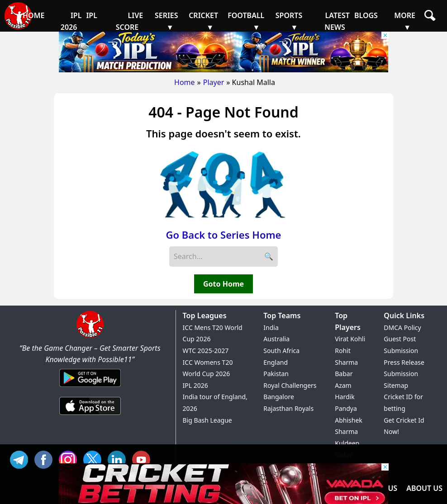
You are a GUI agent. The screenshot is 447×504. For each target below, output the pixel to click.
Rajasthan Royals (288, 408)
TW (95, 459)
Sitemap (396, 385)
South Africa (281, 351)
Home (185, 82)
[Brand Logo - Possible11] (90, 336)
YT (143, 459)
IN (119, 459)
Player (214, 82)
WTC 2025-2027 (206, 351)
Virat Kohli (350, 339)
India (271, 327)
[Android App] (90, 387)
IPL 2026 (195, 385)
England (276, 362)
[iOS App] (90, 415)
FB (46, 459)
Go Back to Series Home (224, 235)
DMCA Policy (402, 327)
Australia (276, 339)
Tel (21, 459)
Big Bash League (207, 420)
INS (70, 459)
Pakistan (276, 374)
